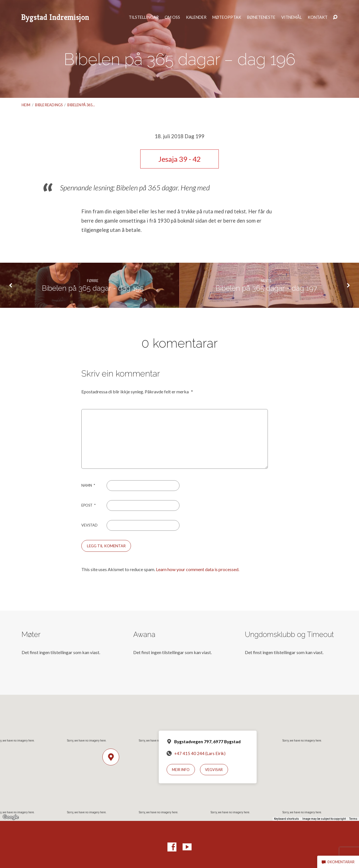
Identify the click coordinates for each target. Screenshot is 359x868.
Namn (88, 485)
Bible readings (49, 105)
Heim (26, 105)
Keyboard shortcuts (286, 819)
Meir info (181, 770)
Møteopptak (227, 17)
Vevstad (89, 525)
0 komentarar (338, 862)
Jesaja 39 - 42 (179, 159)
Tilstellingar (144, 17)
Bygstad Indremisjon (55, 17)
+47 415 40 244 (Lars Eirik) (200, 753)
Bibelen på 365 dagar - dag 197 (266, 288)
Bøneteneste (261, 17)
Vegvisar (214, 770)
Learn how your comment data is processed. (198, 569)
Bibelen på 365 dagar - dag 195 (93, 288)
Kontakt (318, 17)
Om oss (172, 17)
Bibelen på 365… (81, 105)
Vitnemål (292, 17)
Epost (88, 505)
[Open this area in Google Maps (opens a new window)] (11, 817)
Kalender (196, 17)
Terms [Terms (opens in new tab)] (353, 819)
